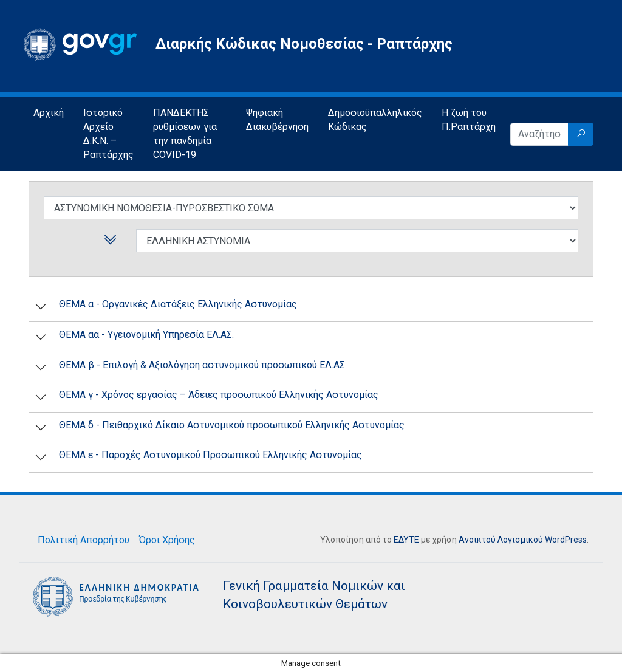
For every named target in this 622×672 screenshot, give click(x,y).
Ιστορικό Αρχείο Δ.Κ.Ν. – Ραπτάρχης (108, 134)
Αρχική (49, 113)
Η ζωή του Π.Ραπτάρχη (469, 120)
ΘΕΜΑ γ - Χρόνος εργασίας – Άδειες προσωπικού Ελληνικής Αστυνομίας (219, 395)
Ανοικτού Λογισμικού (501, 540)
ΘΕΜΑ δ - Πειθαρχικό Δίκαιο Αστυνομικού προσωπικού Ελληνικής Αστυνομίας (232, 425)
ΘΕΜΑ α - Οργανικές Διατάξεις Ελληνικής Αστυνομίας (178, 304)
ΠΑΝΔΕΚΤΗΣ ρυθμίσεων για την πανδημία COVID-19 (185, 134)
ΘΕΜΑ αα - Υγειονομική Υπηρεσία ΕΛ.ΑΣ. (146, 334)
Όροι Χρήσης (167, 540)
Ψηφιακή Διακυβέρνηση (277, 120)
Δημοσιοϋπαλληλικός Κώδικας (375, 120)
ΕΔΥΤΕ (406, 540)
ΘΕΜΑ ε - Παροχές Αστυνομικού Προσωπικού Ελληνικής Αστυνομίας (210, 455)
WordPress (566, 540)
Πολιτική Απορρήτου (84, 540)
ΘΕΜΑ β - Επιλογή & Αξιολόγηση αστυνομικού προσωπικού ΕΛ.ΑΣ (202, 365)
